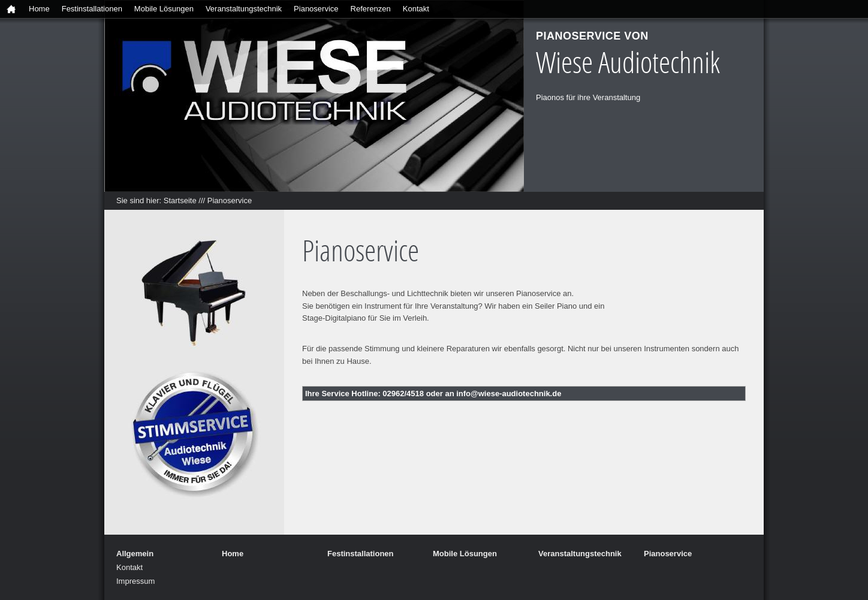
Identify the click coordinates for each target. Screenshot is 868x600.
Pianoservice (316, 9)
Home (39, 9)
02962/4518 (403, 394)
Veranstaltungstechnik (244, 9)
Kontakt (416, 9)
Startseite (180, 200)
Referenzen (371, 9)
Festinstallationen (92, 9)
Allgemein (135, 554)
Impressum (135, 581)
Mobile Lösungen (164, 9)
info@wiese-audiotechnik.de (509, 394)
